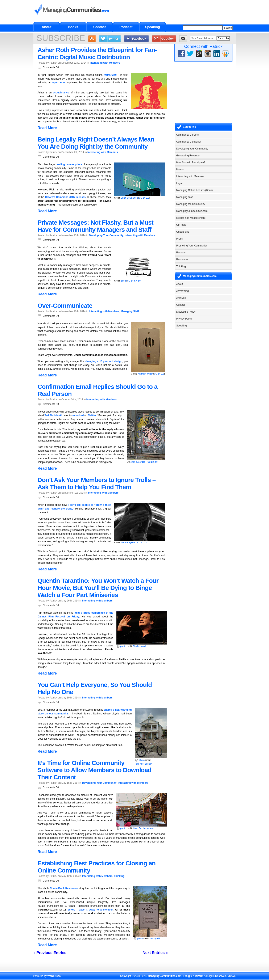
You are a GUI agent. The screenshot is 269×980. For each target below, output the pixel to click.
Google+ (167, 39)
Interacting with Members (105, 63)
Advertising (183, 291)
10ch (123, 281)
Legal (179, 183)
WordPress (54, 976)
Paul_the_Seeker (143, 764)
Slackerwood (140, 646)
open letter (59, 83)
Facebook (139, 39)
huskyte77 (155, 939)
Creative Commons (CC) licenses (65, 197)
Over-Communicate (65, 306)
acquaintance (61, 93)
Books (73, 27)
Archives (181, 298)
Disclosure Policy (186, 312)
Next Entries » (155, 953)
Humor (180, 169)
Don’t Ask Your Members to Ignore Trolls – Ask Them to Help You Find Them (97, 483)
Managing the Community (191, 204)
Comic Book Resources (64, 888)
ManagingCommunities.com (192, 211)
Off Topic (181, 225)
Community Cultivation (189, 142)
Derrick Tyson (128, 543)
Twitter (113, 39)
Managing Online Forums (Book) (194, 190)
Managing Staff (130, 311)
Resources (182, 259)
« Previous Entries (50, 953)
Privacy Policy (184, 319)
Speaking (152, 27)
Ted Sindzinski (53, 415)
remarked (78, 415)
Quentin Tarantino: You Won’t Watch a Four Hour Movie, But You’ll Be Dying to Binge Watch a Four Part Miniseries (98, 588)
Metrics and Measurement (191, 218)
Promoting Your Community (192, 246)
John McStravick (129, 198)
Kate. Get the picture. (144, 828)
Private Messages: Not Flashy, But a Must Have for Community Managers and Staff (96, 226)
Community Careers (188, 135)
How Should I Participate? (191, 162)
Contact (100, 27)
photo (123, 646)
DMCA (231, 976)
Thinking (119, 876)
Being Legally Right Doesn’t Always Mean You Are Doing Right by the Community (96, 143)
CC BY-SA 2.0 (134, 281)
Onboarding (183, 232)
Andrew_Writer (145, 374)
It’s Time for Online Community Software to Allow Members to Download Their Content (95, 770)
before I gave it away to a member (90, 910)
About (46, 27)
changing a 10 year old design (104, 361)
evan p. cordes (138, 462)
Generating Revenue (188, 156)
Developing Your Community (106, 235)
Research (182, 253)
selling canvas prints (69, 164)
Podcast (126, 27)
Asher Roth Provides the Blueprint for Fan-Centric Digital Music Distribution (97, 53)
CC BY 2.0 (144, 198)
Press (180, 239)
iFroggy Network (193, 976)
